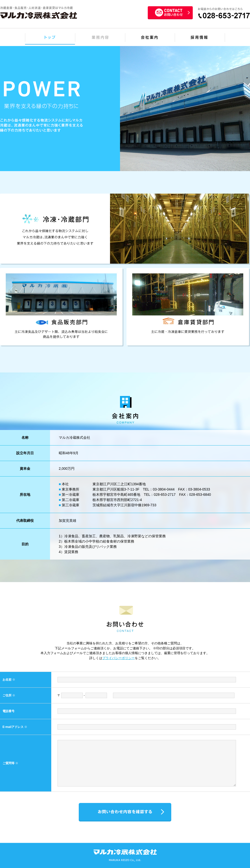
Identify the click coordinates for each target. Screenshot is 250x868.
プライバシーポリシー (118, 658)
